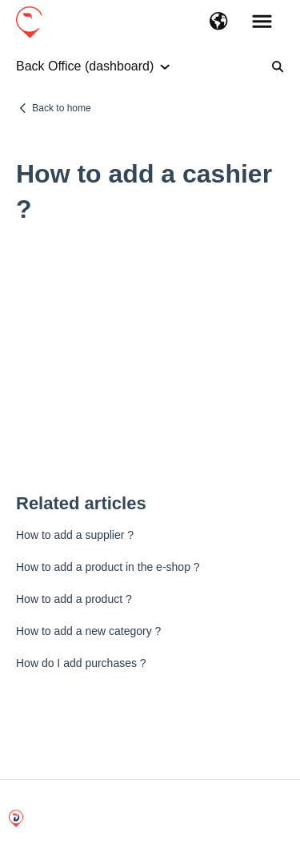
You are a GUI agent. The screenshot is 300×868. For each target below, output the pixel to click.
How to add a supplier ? (75, 535)
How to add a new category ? (88, 631)
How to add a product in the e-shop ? (108, 567)
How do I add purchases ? (81, 663)
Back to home (61, 108)
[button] (219, 22)
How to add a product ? (74, 599)
